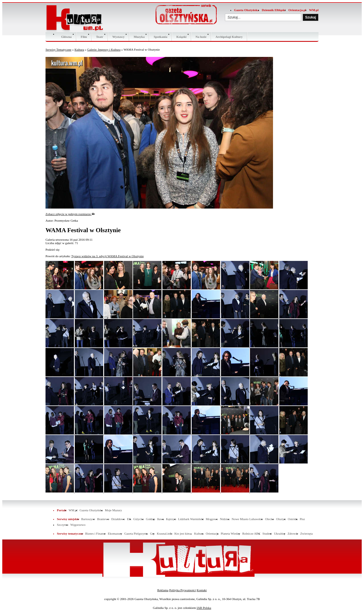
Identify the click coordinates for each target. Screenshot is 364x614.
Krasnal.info (165, 533)
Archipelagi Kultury (229, 37)
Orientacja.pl (297, 10)
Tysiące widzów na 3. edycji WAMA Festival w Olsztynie (108, 256)
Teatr (100, 37)
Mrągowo (212, 519)
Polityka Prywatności (183, 590)
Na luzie (201, 37)
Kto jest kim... (183, 533)
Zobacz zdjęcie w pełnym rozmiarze (70, 214)
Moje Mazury (113, 510)
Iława (160, 519)
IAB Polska (204, 608)
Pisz (302, 519)
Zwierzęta (307, 533)
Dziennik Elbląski (274, 10)
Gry (152, 533)
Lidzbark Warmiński (191, 519)
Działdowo (118, 519)
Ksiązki (181, 37)
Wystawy (118, 37)
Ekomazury (115, 533)
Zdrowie (293, 533)
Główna (66, 37)
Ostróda (293, 519)
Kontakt (201, 590)
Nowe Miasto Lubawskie (247, 519)
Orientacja (212, 533)
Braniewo (103, 519)
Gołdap (150, 519)
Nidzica (225, 519)
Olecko (270, 519)
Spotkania (160, 37)
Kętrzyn (171, 519)
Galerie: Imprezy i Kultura (104, 50)
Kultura (79, 50)
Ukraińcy (280, 533)
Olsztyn (281, 519)
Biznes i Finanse (96, 533)
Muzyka (139, 37)
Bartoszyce (88, 519)
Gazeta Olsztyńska (247, 10)
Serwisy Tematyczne (58, 50)
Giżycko (139, 519)
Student (267, 533)
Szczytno (63, 525)
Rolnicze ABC (251, 533)
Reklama (163, 590)
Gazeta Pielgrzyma (136, 533)
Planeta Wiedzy (230, 533)
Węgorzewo (78, 525)
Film (84, 37)
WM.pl (314, 10)
